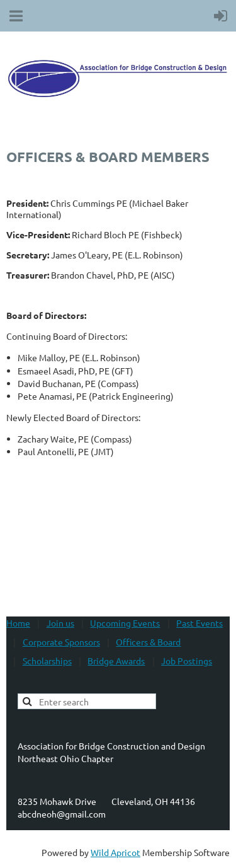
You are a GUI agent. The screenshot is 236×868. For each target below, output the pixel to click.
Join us (60, 623)
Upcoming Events (125, 623)
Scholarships (47, 661)
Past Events (199, 623)
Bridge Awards (116, 661)
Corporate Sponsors (61, 642)
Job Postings (187, 661)
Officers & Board (148, 642)
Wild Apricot (115, 852)
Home (18, 623)
